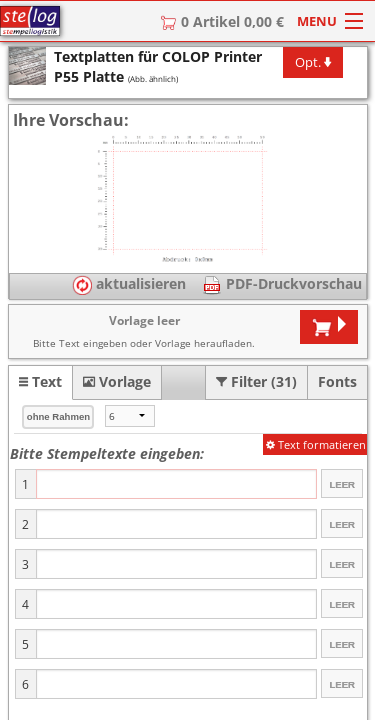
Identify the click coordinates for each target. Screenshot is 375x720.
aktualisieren (129, 283)
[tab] (40, 382)
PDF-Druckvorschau (292, 283)
